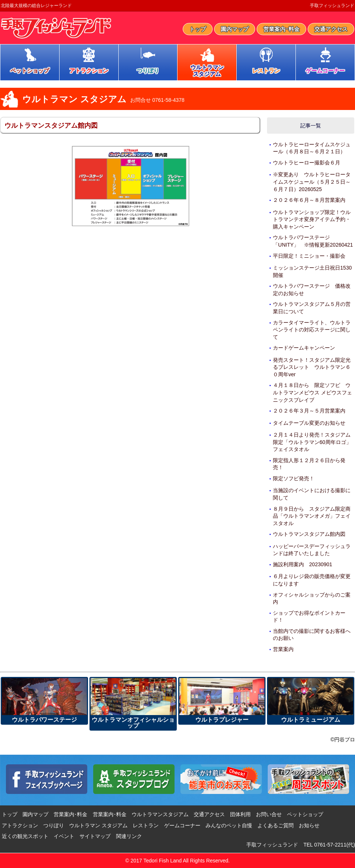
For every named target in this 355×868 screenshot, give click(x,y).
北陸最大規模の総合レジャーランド (36, 6)
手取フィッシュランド (332, 6)
